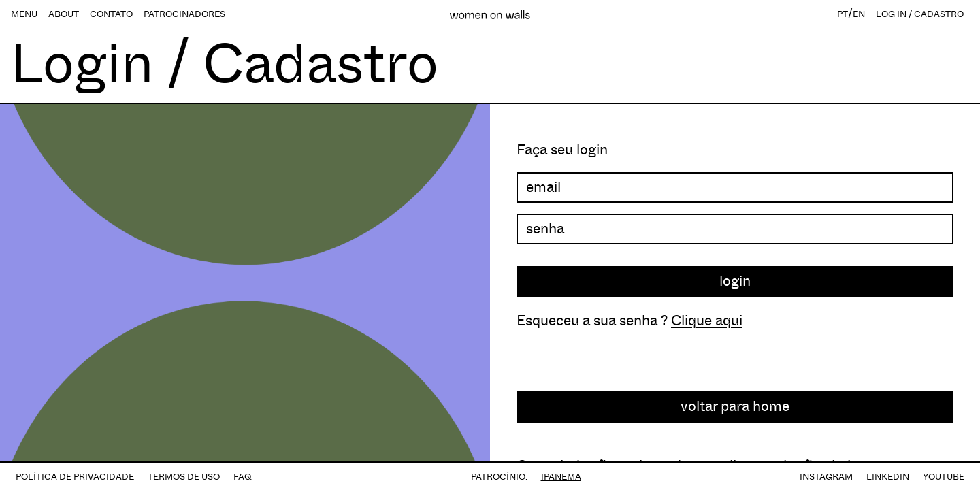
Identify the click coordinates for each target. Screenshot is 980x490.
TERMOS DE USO (184, 477)
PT (843, 14)
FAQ (243, 477)
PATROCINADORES (184, 14)
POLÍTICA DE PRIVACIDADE (75, 477)
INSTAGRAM (826, 477)
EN (859, 14)
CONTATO (111, 14)
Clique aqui (707, 321)
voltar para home (735, 406)
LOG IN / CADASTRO (920, 14)
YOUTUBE (944, 477)
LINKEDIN (888, 477)
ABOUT (64, 14)
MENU (24, 14)
